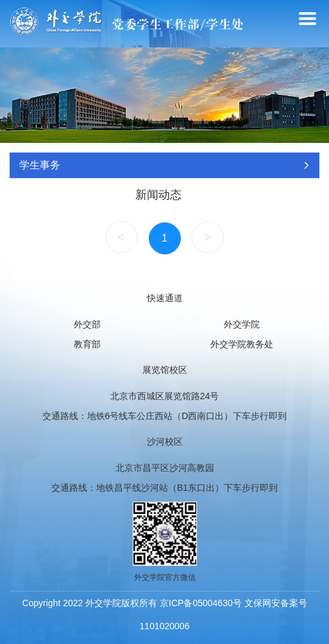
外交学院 (242, 324)
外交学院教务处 (242, 344)
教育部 (87, 344)
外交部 (87, 324)
